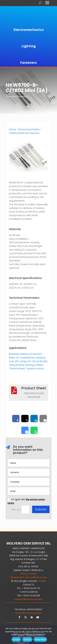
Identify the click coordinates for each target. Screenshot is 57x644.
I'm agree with (26, 501)
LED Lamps (21, 361)
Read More (40, 639)
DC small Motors (25, 358)
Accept (16, 639)
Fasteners (28, 62)
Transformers (17, 368)
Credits (42, 581)
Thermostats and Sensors (24, 133)
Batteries (14, 354)
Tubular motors (35, 368)
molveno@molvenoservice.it (28, 599)
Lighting (29, 46)
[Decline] (53, 634)
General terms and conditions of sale (28, 577)
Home (12, 129)
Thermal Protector (16, 96)
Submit (41, 509)
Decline (27, 639)
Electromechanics (29, 30)
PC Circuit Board (38, 361)
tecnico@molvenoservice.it (28, 613)
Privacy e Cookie (28, 574)
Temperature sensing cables (26, 365)
